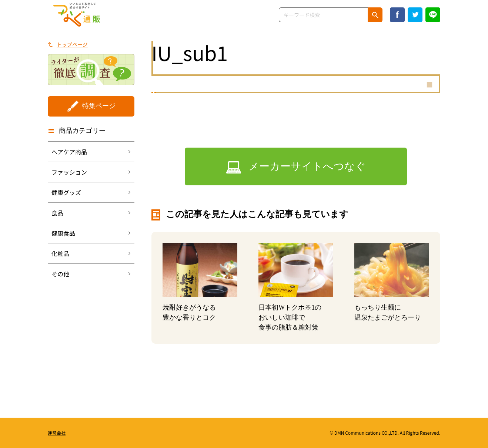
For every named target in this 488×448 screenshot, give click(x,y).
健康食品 (63, 233)
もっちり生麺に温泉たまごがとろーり (388, 312)
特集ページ (99, 106)
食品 (57, 213)
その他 (60, 274)
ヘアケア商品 (69, 152)
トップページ (72, 44)
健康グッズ (66, 192)
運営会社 (57, 433)
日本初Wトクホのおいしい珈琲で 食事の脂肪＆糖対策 (290, 317)
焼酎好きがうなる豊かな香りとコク (189, 312)
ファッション (69, 172)
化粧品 (60, 253)
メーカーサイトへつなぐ (307, 166)
